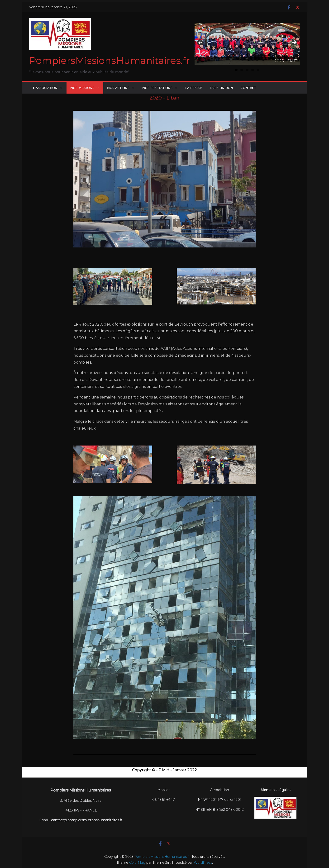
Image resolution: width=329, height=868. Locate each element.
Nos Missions (82, 88)
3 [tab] (247, 70)
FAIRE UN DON (221, 88)
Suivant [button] (294, 43)
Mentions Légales (275, 790)
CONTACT (248, 88)
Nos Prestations (157, 88)
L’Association (45, 88)
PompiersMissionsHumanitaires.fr (110, 60)
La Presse (194, 88)
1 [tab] (236, 70)
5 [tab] (258, 70)
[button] (60, 88)
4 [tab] (253, 70)
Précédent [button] (200, 41)
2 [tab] (242, 70)
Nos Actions (118, 88)
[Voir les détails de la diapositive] (247, 44)
